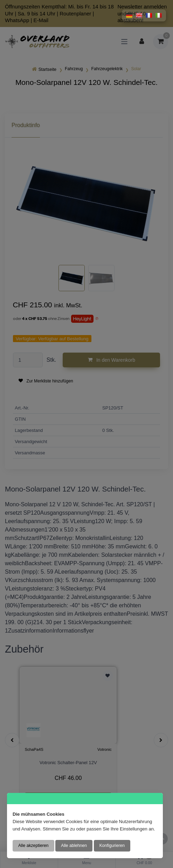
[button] (129, 15)
